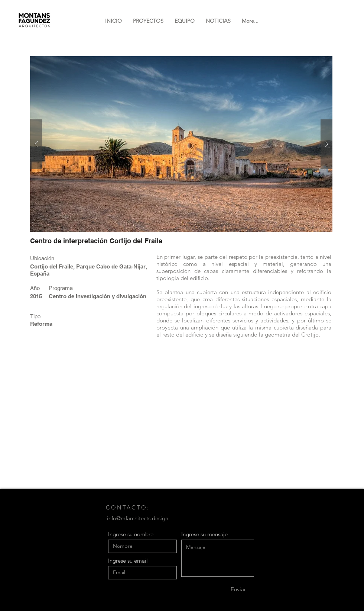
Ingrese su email (128, 561)
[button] (181, 144)
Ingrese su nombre (131, 534)
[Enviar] (238, 589)
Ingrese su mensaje (204, 534)
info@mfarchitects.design (138, 518)
